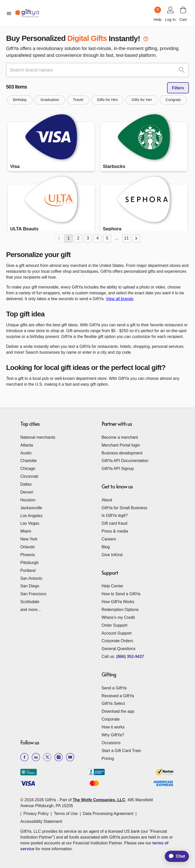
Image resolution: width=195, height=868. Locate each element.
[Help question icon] (158, 10)
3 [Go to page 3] (88, 239)
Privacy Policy (36, 814)
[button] (20, 100)
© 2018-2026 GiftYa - (39, 800)
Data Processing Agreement (108, 814)
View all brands (120, 299)
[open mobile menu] (9, 13)
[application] (174, 856)
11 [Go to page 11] (126, 239)
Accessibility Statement (41, 821)
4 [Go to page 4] (97, 239)
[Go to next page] (136, 239)
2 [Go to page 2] (78, 239)
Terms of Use (66, 814)
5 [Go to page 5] (107, 239)
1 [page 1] (69, 239)
